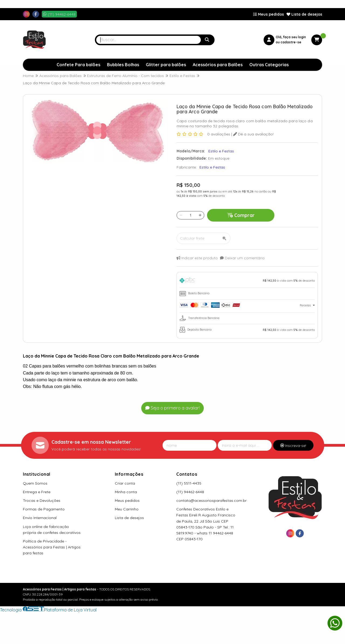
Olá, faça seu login (291, 37)
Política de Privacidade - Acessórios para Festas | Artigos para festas (52, 547)
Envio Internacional (40, 518)
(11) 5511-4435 (189, 483)
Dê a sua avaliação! (253, 134)
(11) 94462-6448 (190, 492)
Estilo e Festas (212, 167)
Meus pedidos (268, 14)
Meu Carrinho (127, 509)
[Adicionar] (200, 215)
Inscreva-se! (293, 446)
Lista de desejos (304, 14)
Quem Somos (35, 483)
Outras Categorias (269, 65)
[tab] (247, 281)
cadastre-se (291, 42)
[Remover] (181, 215)
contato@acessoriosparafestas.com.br (211, 500)
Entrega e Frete (37, 492)
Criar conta (125, 483)
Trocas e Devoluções (42, 500)
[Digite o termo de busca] (149, 40)
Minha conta (126, 492)
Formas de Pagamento (44, 509)
